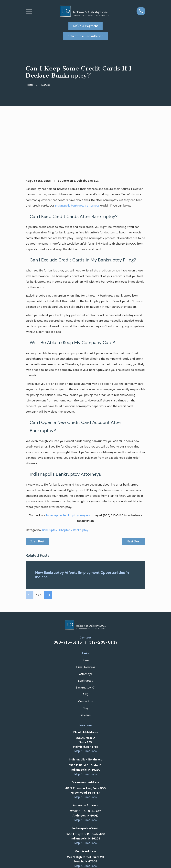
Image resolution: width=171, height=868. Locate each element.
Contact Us (85, 651)
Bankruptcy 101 (85, 637)
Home (85, 610)
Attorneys (85, 624)
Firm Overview (85, 617)
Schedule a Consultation (86, 36)
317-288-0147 (103, 592)
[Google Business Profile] (78, 833)
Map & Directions (85, 701)
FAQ (85, 644)
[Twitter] (93, 833)
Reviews (85, 665)
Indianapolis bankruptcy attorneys (77, 155)
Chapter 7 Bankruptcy (74, 480)
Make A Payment (85, 26)
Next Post (134, 491)
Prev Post (37, 491)
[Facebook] (85, 833)
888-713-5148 (68, 592)
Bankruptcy (49, 480)
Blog (85, 658)
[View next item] (48, 545)
